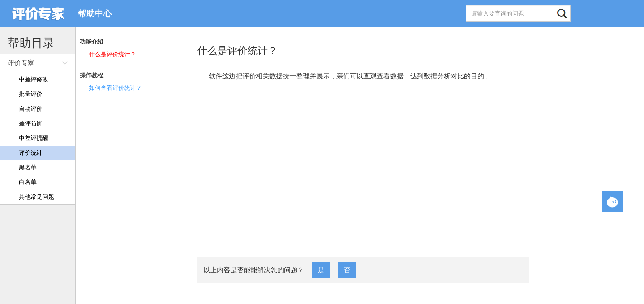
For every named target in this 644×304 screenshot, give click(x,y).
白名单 (28, 182)
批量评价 (31, 94)
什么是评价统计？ (112, 54)
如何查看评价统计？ (115, 88)
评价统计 (31, 153)
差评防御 (31, 123)
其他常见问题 (37, 197)
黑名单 (28, 167)
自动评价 (31, 109)
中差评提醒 (34, 138)
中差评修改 (34, 79)
